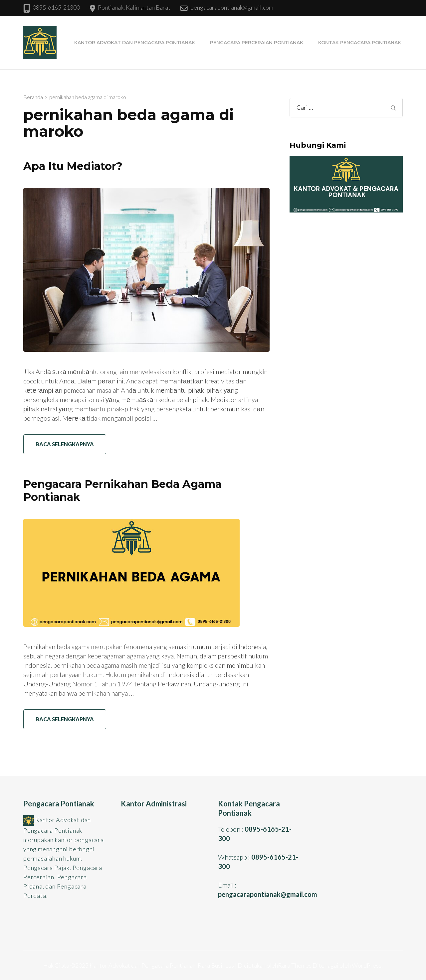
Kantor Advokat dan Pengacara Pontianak (135, 43)
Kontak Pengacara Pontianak (360, 43)
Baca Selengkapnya (65, 444)
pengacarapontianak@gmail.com (232, 7)
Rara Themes (295, 965)
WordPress (367, 965)
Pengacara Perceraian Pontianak (257, 43)
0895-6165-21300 (56, 7)
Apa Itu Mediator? (73, 166)
